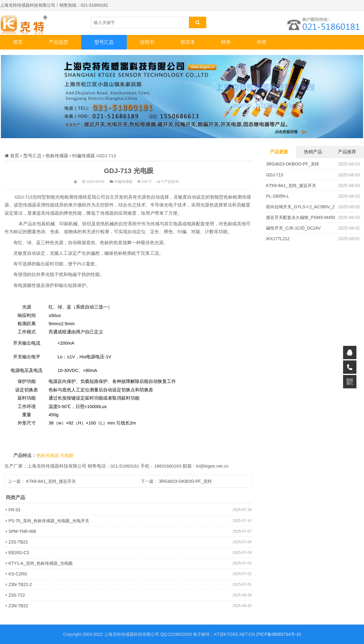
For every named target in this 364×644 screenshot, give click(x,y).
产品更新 (279, 152)
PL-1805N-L (278, 196)
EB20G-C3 (19, 553)
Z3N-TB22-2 (20, 584)
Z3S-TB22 (18, 542)
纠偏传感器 (84, 156)
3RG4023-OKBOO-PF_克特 (185, 481)
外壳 (262, 42)
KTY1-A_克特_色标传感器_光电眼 (41, 563)
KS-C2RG (18, 574)
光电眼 (67, 455)
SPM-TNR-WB (22, 531)
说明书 (147, 42)
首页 (18, 42)
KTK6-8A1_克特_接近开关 (51, 481)
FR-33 (14, 510)
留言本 (188, 42)
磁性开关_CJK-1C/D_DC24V (293, 228)
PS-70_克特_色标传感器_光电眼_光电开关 (49, 521)
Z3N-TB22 (18, 606)
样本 (226, 42)
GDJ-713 (275, 175)
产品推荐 (347, 152)
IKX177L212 (278, 239)
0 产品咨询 (170, 181)
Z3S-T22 (17, 595)
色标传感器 (57, 156)
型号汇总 (104, 42)
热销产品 (313, 152)
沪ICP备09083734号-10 (278, 634)
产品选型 (59, 42)
